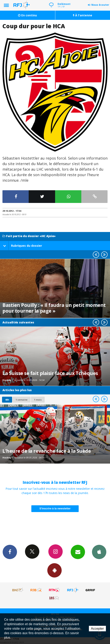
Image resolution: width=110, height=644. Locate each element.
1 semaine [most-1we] (22, 400)
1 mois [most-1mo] (38, 400)
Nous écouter (100, 5)
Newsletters (78, 552)
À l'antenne (83, 15)
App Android (54, 570)
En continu (27, 15)
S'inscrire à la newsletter (55, 508)
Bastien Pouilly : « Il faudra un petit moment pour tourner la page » (54, 308)
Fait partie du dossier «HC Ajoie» (29, 236)
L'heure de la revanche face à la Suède (47, 451)
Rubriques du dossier (23, 246)
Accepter (97, 629)
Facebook (10, 552)
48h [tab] (7, 400)
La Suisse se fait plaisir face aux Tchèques (50, 373)
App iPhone (99, 552)
